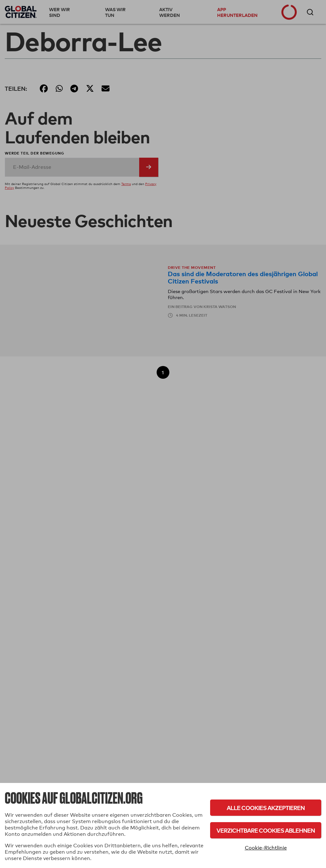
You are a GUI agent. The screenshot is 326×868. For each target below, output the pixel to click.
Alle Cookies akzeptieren (266, 808)
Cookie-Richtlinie (266, 848)
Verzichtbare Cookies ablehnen (266, 830)
